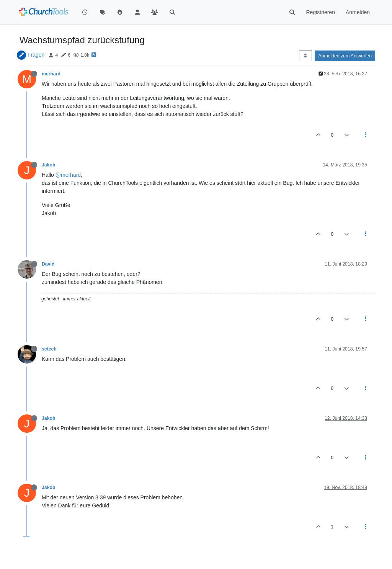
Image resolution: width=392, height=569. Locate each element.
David (48, 264)
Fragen (36, 55)
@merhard (68, 175)
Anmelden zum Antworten (345, 56)
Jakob (48, 165)
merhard (51, 74)
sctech (49, 349)
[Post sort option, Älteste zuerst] (305, 56)
